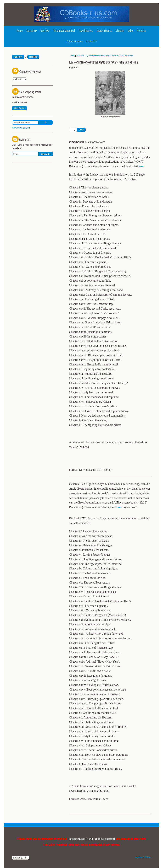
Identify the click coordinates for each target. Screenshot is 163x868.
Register (33, 57)
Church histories (104, 31)
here (141, 166)
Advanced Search (21, 128)
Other (131, 31)
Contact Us (91, 41)
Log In (18, 57)
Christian (120, 31)
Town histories (86, 31)
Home (20, 31)
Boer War (45, 31)
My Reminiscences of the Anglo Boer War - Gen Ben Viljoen (109, 56)
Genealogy (32, 31)
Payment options (75, 41)
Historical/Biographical (64, 31)
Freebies (142, 31)
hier (119, 507)
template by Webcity (143, 857)
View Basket (20, 108)
